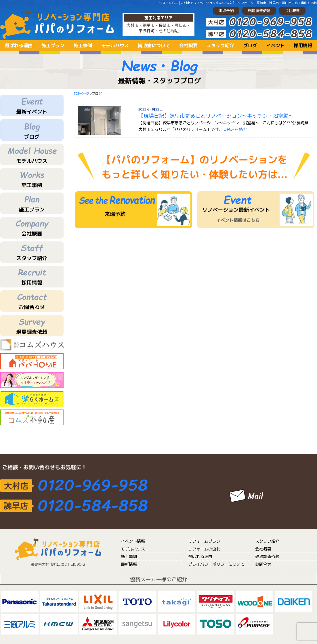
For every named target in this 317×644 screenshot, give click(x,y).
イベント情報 (133, 541)
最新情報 (129, 564)
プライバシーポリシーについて (216, 564)
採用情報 (303, 45)
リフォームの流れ (204, 549)
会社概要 (292, 11)
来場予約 (226, 11)
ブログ (250, 45)
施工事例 (83, 45)
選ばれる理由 (19, 45)
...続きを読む (235, 129)
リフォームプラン (204, 541)
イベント (276, 45)
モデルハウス (115, 45)
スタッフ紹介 (220, 45)
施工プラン (53, 45)
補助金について (154, 45)
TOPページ (81, 94)
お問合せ (263, 564)
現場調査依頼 (259, 11)
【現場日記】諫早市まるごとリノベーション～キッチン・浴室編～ (216, 116)
